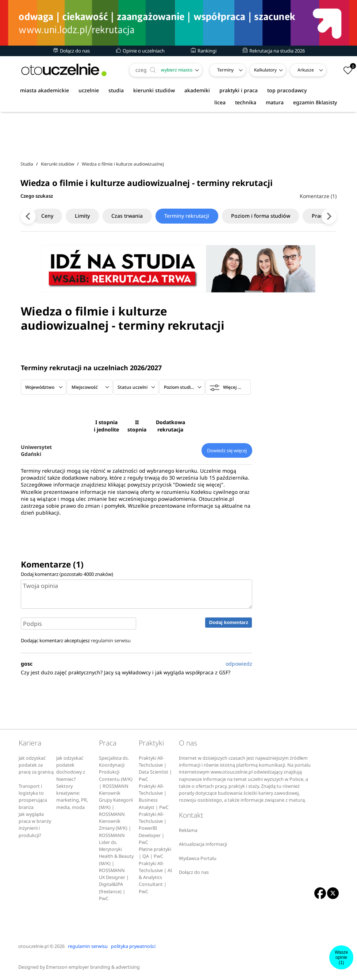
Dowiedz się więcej (227, 450)
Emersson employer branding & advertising (93, 967)
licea (220, 102)
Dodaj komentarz (229, 622)
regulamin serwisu (111, 640)
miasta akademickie (45, 90)
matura (275, 102)
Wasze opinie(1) (341, 957)
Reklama (188, 830)
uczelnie (89, 90)
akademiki (197, 90)
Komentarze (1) (318, 196)
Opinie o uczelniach (140, 51)
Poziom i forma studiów (264, 216)
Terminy (225, 70)
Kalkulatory (265, 70)
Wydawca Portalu (198, 858)
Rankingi (204, 51)
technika (246, 102)
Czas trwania (130, 216)
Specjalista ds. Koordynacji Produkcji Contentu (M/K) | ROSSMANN (116, 772)
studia (116, 90)
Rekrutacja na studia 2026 (274, 51)
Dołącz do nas (72, 51)
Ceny (49, 216)
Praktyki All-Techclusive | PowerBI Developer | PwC (153, 828)
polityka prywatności (133, 946)
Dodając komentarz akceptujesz (76, 640)
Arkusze (306, 70)
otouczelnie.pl (33, 946)
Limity (85, 216)
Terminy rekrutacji (190, 216)
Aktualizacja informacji (203, 844)
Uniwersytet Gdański (36, 450)
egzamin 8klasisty (315, 102)
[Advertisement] (178, 135)
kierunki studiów (154, 90)
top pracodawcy (287, 90)
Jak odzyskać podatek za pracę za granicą (36, 765)
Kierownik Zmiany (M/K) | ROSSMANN (115, 828)
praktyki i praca (239, 90)
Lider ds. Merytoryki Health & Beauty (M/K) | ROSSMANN (116, 856)
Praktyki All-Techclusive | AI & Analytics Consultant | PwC (155, 878)
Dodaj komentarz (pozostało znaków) (67, 574)
